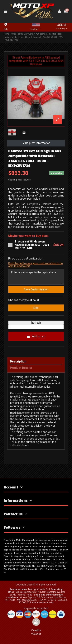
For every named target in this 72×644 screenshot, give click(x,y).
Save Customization (36, 289)
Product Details (21, 368)
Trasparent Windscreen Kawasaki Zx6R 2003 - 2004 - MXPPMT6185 (33, 245)
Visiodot (36, 634)
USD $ (61, 27)
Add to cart (36, 336)
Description (18, 362)
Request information (36, 143)
